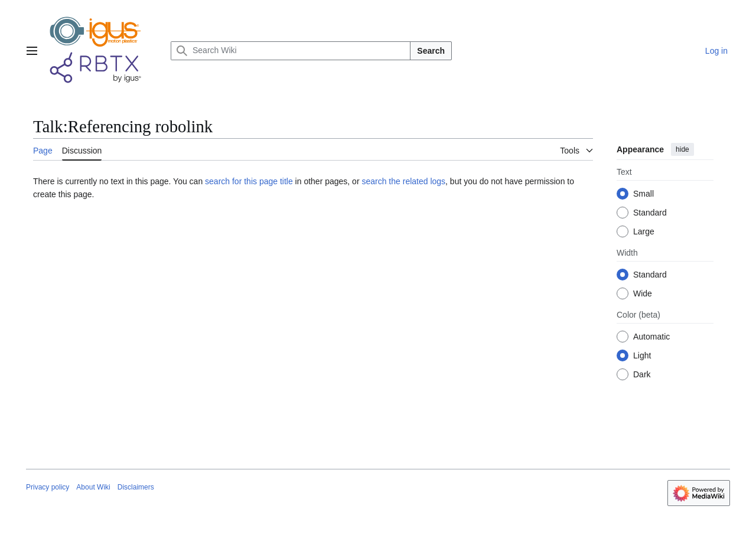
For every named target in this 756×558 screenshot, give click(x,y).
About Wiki (93, 487)
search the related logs (403, 181)
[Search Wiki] (291, 51)
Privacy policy (48, 487)
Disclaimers (136, 487)
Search (431, 51)
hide (682, 149)
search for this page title (249, 181)
